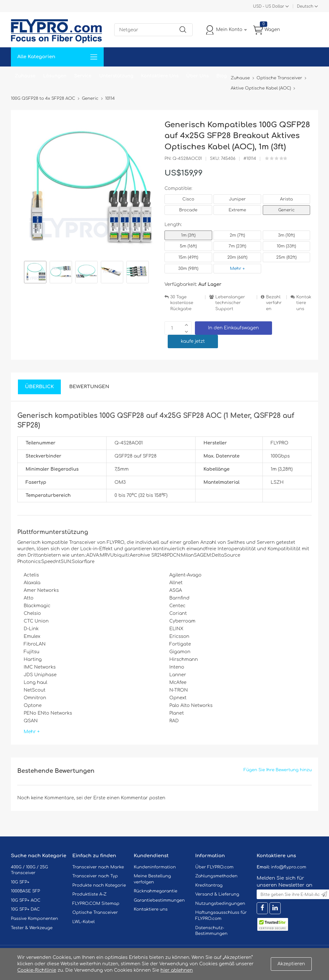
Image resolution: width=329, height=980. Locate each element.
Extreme (237, 210)
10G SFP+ (20, 882)
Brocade (188, 210)
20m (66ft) (237, 257)
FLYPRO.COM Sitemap (96, 904)
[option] (35, 273)
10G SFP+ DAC (25, 909)
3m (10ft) (287, 235)
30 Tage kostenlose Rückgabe (182, 303)
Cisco (188, 199)
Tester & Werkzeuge (32, 928)
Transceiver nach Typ (95, 876)
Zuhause (25, 76)
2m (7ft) (237, 235)
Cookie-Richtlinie (37, 970)
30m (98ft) (188, 269)
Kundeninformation (155, 867)
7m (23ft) (237, 246)
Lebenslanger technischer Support (230, 303)
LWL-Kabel (84, 922)
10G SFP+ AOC (26, 900)
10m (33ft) (286, 246)
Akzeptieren (291, 964)
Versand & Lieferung (217, 894)
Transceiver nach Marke (98, 867)
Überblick (39, 387)
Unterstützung (116, 76)
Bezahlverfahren (274, 303)
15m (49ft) (188, 257)
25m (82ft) (286, 257)
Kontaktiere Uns (160, 76)
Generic (286, 210)
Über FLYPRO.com (214, 867)
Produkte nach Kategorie (99, 885)
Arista (286, 199)
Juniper (237, 199)
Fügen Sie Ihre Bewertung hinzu (278, 770)
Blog (222, 76)
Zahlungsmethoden (216, 876)
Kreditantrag (209, 885)
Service (83, 76)
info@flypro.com (289, 867)
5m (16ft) (188, 246)
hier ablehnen (177, 970)
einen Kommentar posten (136, 798)
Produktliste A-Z (89, 894)
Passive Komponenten (34, 919)
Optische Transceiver (95, 913)
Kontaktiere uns (304, 303)
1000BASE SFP (25, 891)
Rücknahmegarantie (156, 891)
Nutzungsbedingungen (220, 904)
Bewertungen (89, 387)
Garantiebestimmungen (159, 900)
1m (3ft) (188, 235)
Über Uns (197, 76)
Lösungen (55, 76)
